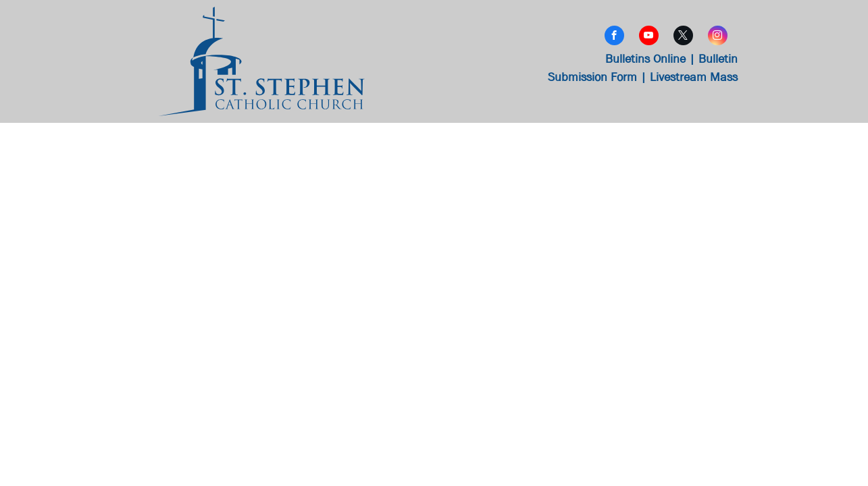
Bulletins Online (645, 59)
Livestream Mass (694, 77)
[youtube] (649, 37)
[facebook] (614, 37)
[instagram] (718, 37)
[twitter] (683, 37)
